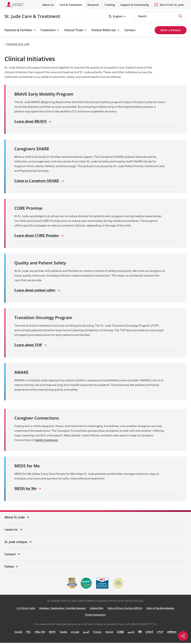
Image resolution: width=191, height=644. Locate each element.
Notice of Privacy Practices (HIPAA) (125, 609)
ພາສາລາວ (172, 633)
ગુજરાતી (149, 633)
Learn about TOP (29, 346)
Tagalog (63, 633)
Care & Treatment (71, 5)
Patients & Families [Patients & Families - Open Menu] (18, 30)
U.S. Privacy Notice (26, 609)
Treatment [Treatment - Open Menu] (48, 30)
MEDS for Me (26, 489)
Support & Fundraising (135, 5)
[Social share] (183, 636)
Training (110, 5)
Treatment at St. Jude (18, 44)
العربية (86, 633)
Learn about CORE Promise (37, 236)
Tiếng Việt (40, 633)
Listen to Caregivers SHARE (37, 181)
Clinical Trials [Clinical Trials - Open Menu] (74, 30)
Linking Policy (97, 609)
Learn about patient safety (35, 291)
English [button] (118, 16)
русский (75, 633)
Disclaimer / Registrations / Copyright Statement (62, 609)
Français (97, 633)
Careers (130, 30)
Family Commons (46, 441)
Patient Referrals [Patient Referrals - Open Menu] (104, 30)
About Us (48, 5)
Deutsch (109, 633)
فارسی (131, 633)
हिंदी (140, 633)
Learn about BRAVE (31, 121)
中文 (28, 633)
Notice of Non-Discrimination (160, 609)
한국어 (52, 633)
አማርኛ (160, 633)
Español (18, 633)
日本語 (120, 633)
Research (93, 5)
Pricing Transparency (96, 616)
